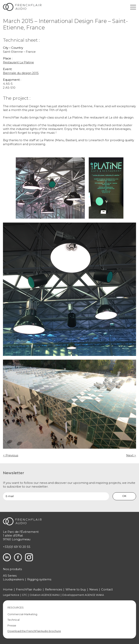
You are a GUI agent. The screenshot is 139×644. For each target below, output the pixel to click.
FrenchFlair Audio (29, 589)
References (54, 589)
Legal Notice (11, 595)
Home (8, 589)
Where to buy (76, 589)
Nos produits (12, 569)
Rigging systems (39, 579)
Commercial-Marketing (22, 614)
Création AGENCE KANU (45, 595)
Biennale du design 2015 (21, 73)
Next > (131, 455)
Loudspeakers (13, 579)
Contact (107, 589)
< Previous (11, 455)
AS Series (10, 576)
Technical (14, 620)
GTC (24, 595)
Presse (12, 626)
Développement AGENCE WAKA (83, 595)
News (94, 589)
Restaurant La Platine (18, 62)
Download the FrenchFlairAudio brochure (34, 631)
